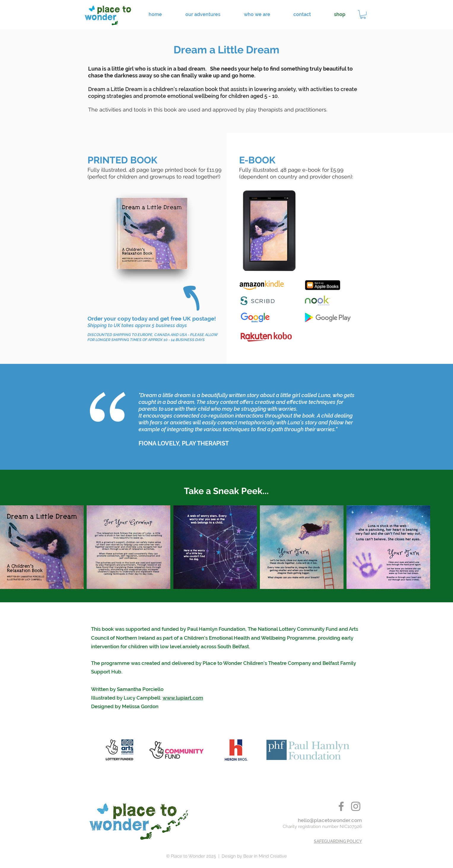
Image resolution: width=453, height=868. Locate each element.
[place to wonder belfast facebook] (341, 806)
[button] (363, 14)
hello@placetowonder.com (330, 820)
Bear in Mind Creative (265, 856)
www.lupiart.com (183, 698)
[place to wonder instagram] (356, 806)
